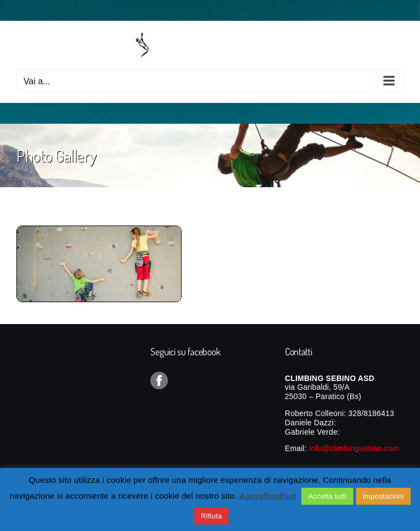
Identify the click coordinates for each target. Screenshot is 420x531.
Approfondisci (268, 496)
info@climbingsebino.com (354, 448)
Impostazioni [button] (383, 496)
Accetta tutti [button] (327, 496)
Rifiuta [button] (211, 516)
